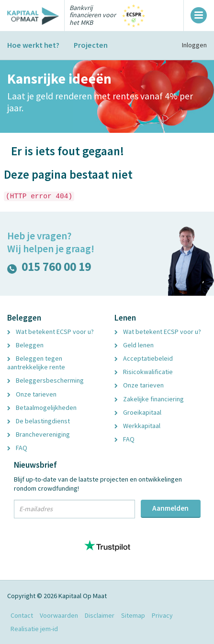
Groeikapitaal (138, 412)
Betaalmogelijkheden (42, 408)
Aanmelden (170, 508)
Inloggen (194, 45)
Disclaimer (100, 615)
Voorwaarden (59, 615)
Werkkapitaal (137, 426)
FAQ (17, 448)
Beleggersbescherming (45, 380)
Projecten (91, 45)
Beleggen (25, 345)
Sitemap (133, 615)
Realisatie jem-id (34, 629)
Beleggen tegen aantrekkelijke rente (36, 363)
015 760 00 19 (49, 269)
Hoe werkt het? (33, 45)
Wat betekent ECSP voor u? (51, 332)
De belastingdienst (39, 421)
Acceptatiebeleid (144, 358)
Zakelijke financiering (149, 399)
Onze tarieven (32, 394)
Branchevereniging (39, 434)
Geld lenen (134, 345)
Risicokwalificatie (144, 372)
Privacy (162, 615)
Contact (22, 615)
